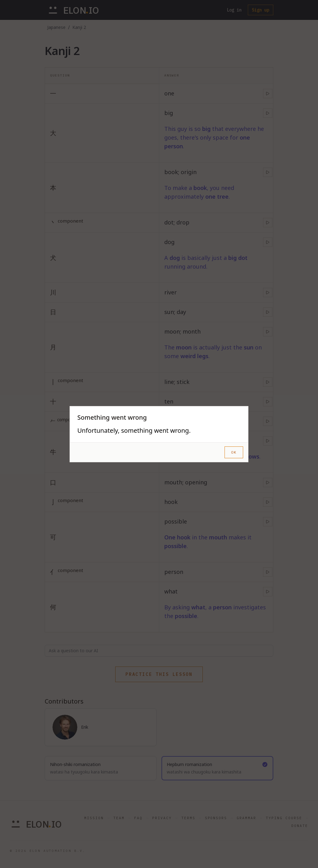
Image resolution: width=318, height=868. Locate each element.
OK (234, 452)
